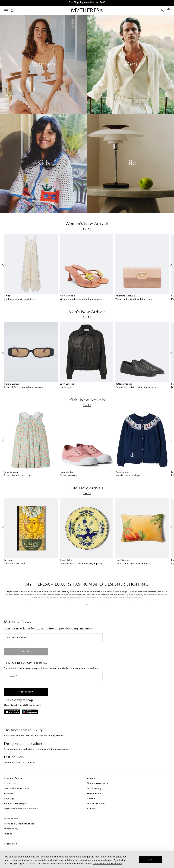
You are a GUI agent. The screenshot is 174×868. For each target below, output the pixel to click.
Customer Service (13, 778)
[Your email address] (53, 638)
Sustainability (94, 789)
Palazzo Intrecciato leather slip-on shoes (137, 387)
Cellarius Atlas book (15, 564)
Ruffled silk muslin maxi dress (20, 299)
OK (151, 860)
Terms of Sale (11, 819)
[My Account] (162, 10)
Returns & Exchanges (15, 804)
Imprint (8, 834)
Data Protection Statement (107, 864)
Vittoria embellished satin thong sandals (81, 299)
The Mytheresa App (98, 784)
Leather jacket (67, 387)
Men (131, 65)
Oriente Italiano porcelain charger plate (81, 564)
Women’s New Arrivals (87, 224)
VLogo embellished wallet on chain (134, 299)
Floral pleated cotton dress (18, 476)
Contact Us (10, 784)
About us (92, 778)
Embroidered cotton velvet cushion (134, 564)
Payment (9, 794)
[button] (87, 604)
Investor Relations (96, 804)
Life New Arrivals (87, 488)
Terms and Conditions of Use (19, 824)
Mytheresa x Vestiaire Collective (21, 809)
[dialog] (87, 859)
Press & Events (95, 794)
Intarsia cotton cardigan (128, 476)
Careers (91, 799)
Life (131, 163)
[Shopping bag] (168, 10)
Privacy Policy (11, 829)
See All (87, 229)
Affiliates (92, 809)
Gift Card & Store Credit (17, 789)
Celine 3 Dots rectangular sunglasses (23, 387)
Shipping (9, 799)
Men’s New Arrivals (87, 312)
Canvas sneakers (69, 476)
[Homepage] (87, 10)
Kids (43, 163)
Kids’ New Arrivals (87, 400)
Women (44, 65)
